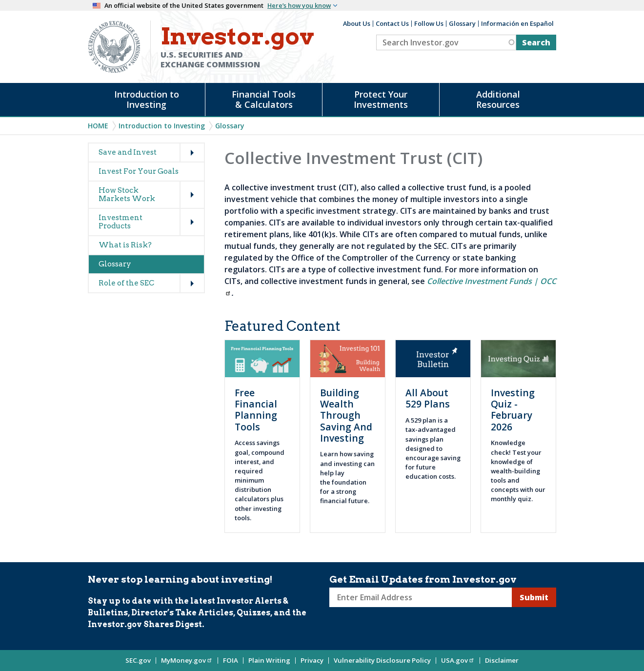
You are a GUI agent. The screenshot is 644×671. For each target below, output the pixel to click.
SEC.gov (138, 660)
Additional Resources (498, 99)
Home (98, 126)
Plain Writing (269, 660)
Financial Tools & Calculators (264, 99)
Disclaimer (502, 660)
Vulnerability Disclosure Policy (382, 660)
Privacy (312, 660)
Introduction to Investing (147, 99)
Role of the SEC (126, 283)
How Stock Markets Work (127, 194)
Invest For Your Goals (139, 171)
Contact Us (392, 23)
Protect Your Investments (381, 99)
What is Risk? (125, 245)
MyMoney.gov (187, 660)
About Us (357, 23)
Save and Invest (128, 152)
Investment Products (121, 222)
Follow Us (429, 23)
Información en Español (517, 23)
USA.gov (458, 660)
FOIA (231, 660)
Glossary (462, 23)
